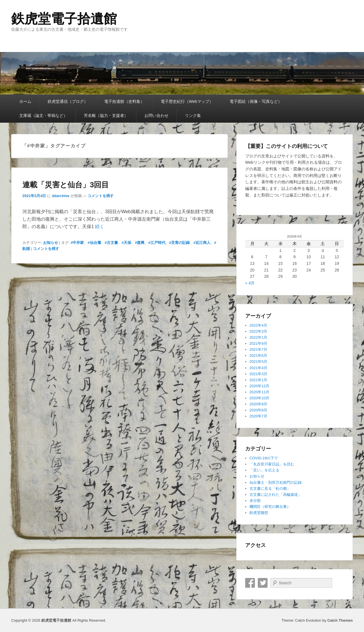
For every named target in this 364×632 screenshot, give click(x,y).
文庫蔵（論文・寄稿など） (43, 115)
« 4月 (250, 283)
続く (100, 227)
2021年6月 (258, 355)
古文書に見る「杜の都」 (270, 489)
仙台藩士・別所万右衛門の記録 (276, 482)
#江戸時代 (157, 243)
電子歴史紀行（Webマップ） (187, 101)
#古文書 (111, 243)
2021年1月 (258, 380)
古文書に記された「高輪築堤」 (276, 495)
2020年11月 (259, 392)
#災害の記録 (179, 243)
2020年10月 (259, 398)
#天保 (126, 243)
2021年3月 (258, 374)
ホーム (25, 101)
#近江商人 (202, 243)
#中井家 (77, 243)
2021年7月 (258, 349)
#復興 (140, 243)
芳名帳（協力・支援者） (106, 115)
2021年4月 (258, 368)
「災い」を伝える (264, 470)
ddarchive (61, 196)
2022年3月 (258, 331)
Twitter (263, 583)
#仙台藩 (94, 243)
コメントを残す (101, 196)
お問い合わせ (156, 115)
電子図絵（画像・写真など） (256, 101)
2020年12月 (259, 386)
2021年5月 (258, 362)
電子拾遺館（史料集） (124, 101)
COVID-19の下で (264, 458)
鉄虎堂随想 (259, 513)
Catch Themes (340, 620)
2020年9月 (258, 404)
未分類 (255, 501)
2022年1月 (258, 337)
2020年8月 (258, 410)
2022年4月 (258, 325)
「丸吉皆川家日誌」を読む (272, 464)
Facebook (250, 583)
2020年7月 (258, 416)
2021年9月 (258, 343)
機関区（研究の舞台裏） (270, 507)
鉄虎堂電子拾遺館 (64, 19)
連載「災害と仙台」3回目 (66, 185)
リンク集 (193, 115)
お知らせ (51, 243)
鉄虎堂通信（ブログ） (68, 101)
